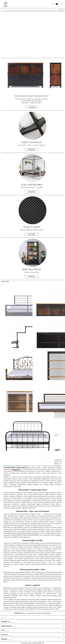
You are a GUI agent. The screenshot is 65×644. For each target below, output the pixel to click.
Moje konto (48, 4)
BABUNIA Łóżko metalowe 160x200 (16, 467)
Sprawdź (32, 107)
